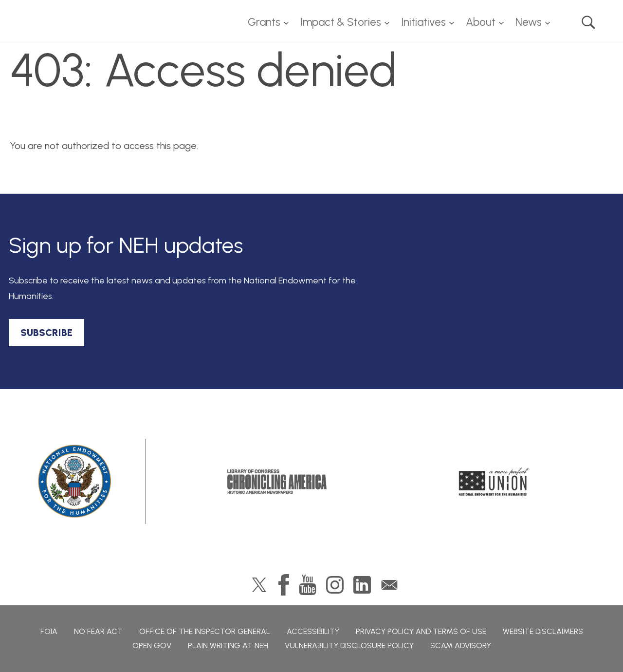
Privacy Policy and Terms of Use (421, 631)
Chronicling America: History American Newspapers (277, 482)
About (481, 22)
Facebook (284, 585)
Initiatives (423, 22)
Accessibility (313, 631)
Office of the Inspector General (205, 631)
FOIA (49, 631)
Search (588, 22)
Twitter (259, 585)
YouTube (308, 585)
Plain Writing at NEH (228, 645)
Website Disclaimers (543, 631)
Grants (264, 22)
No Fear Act (98, 631)
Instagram (335, 585)
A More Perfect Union (494, 482)
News (529, 22)
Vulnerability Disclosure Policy (349, 645)
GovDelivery (389, 585)
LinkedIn (362, 585)
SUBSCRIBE (46, 333)
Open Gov (152, 645)
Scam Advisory (461, 645)
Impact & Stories (341, 22)
